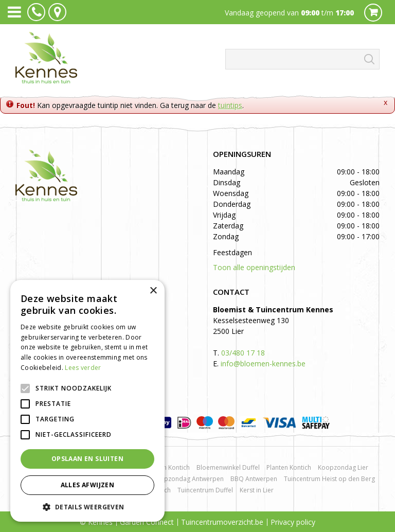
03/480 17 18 (243, 353)
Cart (373, 13)
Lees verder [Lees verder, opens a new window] (83, 368)
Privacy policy (293, 522)
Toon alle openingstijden (254, 267)
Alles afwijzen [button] (88, 485)
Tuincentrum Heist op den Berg (329, 479)
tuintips (230, 105)
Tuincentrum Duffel (205, 490)
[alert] (87, 401)
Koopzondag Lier (343, 467)
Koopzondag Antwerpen (188, 479)
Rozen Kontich (169, 467)
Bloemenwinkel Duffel (228, 467)
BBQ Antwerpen (254, 479)
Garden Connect (147, 522)
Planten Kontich (289, 467)
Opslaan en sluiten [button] (87, 459)
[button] (87, 507)
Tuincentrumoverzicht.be (222, 522)
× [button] (153, 291)
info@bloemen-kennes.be (263, 363)
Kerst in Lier (257, 490)
